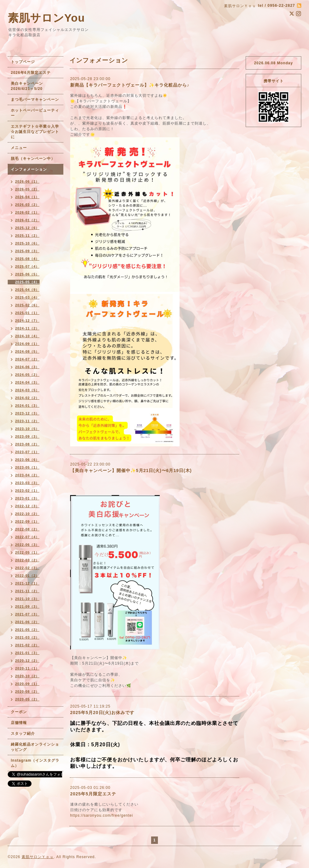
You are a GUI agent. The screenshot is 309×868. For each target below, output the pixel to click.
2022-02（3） (27, 568)
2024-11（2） (27, 328)
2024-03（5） (27, 390)
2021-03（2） (27, 637)
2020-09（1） (27, 684)
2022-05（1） (27, 552)
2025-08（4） (27, 259)
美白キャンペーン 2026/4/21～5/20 (29, 86)
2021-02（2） (27, 645)
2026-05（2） (27, 189)
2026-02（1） (27, 212)
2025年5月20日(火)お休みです (102, 713)
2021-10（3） (27, 599)
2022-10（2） (27, 514)
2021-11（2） (27, 591)
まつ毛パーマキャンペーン (35, 100)
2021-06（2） (27, 622)
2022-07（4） (27, 537)
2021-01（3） (27, 653)
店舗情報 (19, 723)
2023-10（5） (27, 429)
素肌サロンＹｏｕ (38, 857)
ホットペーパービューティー (35, 113)
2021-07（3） (27, 614)
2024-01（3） (27, 406)
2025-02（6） (27, 305)
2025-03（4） (27, 297)
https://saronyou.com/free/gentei (102, 815)
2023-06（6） (27, 460)
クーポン (19, 712)
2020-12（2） (27, 661)
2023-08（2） (27, 444)
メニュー (19, 148)
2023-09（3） (27, 436)
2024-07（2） (27, 359)
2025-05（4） (27, 282)
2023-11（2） (27, 421)
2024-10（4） (27, 336)
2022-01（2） (27, 576)
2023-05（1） (27, 467)
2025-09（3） (27, 251)
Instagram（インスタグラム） (35, 763)
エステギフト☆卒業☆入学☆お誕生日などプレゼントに (35, 132)
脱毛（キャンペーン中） (33, 159)
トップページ (23, 62)
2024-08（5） (27, 351)
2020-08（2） (27, 691)
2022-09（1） (27, 521)
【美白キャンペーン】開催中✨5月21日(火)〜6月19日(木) (131, 470)
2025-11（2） (27, 236)
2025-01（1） (27, 313)
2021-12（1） (27, 583)
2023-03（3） (27, 483)
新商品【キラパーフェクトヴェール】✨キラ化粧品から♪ (130, 85)
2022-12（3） (27, 506)
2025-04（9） (27, 290)
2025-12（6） (27, 228)
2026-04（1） (27, 197)
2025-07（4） (27, 266)
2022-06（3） (27, 545)
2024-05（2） (27, 375)
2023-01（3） (27, 498)
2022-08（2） (27, 529)
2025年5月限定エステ (93, 794)
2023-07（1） (27, 452)
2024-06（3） (27, 367)
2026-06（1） (27, 181)
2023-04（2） (27, 475)
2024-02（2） (27, 398)
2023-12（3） (27, 413)
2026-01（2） (27, 220)
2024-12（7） (27, 321)
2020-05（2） (27, 699)
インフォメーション (29, 169)
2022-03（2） (27, 560)
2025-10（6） (27, 243)
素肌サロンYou (46, 18)
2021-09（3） (27, 606)
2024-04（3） (27, 382)
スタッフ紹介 (23, 734)
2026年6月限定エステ (31, 73)
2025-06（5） (27, 274)
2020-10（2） (27, 676)
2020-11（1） (27, 668)
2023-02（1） (27, 491)
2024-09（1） (27, 344)
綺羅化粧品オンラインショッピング (35, 747)
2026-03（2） (27, 205)
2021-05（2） (27, 630)
